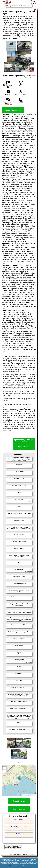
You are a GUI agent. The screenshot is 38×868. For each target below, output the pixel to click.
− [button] (5, 771)
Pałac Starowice (19, 820)
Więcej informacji (24, 447)
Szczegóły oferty (19, 801)
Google (27, 859)
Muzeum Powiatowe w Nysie (19, 834)
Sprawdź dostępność (13, 110)
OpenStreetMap (31, 795)
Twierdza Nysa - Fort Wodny (19, 827)
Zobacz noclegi (19, 809)
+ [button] (5, 768)
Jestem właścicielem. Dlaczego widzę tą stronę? (13, 847)
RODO (11, 866)
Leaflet (24, 795)
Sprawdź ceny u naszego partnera (24, 441)
